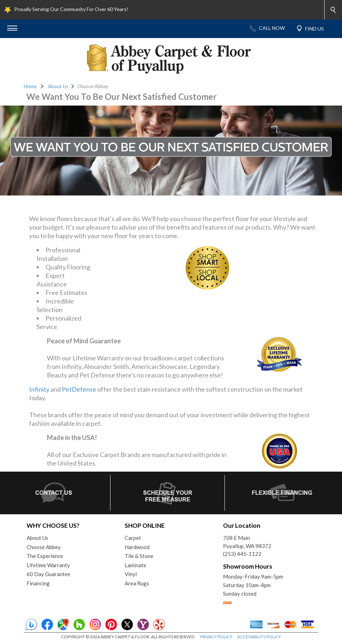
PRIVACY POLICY (216, 637)
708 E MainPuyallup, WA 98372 (247, 542)
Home (30, 86)
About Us (58, 86)
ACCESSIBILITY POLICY (259, 637)
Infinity (39, 389)
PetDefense (79, 389)
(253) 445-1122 (242, 554)
